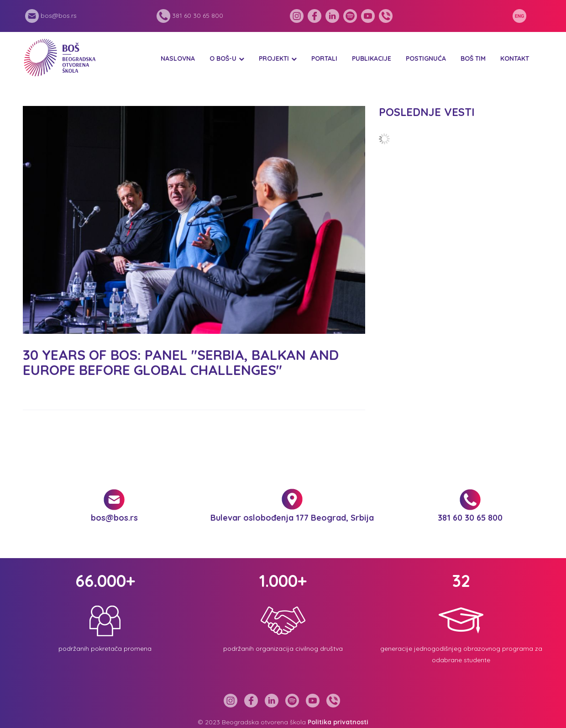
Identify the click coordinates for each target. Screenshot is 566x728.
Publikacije (372, 58)
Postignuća (426, 58)
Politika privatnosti (338, 722)
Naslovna (178, 58)
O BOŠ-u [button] (223, 58)
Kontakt (515, 58)
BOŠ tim (473, 58)
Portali (324, 58)
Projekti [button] (274, 58)
